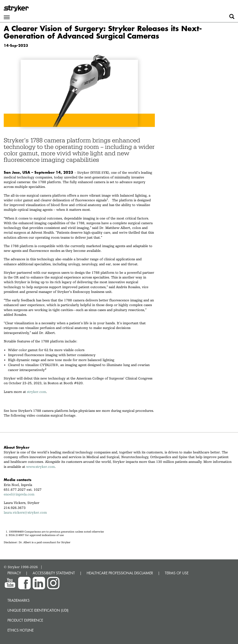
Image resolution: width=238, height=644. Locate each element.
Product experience (25, 620)
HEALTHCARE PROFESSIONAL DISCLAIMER (120, 573)
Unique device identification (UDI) (38, 610)
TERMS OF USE (177, 573)
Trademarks (19, 600)
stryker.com (36, 392)
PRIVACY (14, 573)
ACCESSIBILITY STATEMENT (54, 573)
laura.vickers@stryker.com (25, 512)
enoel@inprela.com (20, 494)
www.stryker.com (40, 467)
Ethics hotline (21, 630)
